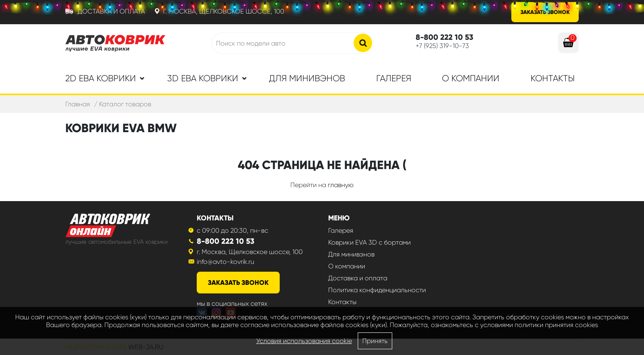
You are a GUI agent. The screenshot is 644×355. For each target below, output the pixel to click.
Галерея (394, 78)
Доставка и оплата (111, 11)
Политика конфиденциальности (377, 290)
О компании (471, 78)
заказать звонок (238, 283)
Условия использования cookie (304, 341)
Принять (375, 341)
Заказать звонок (545, 12)
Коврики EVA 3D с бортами (369, 242)
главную (341, 185)
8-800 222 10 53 (225, 241)
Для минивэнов (307, 78)
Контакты (553, 78)
